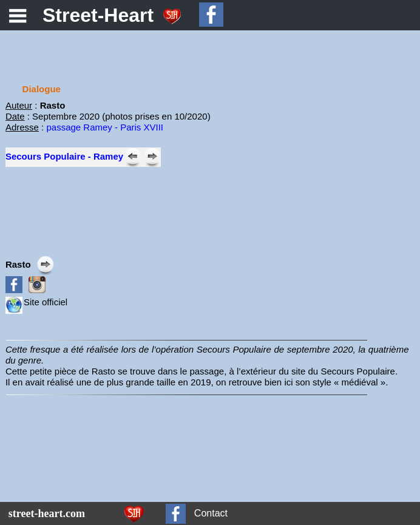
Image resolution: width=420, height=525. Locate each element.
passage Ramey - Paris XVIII (105, 127)
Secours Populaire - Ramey (64, 156)
